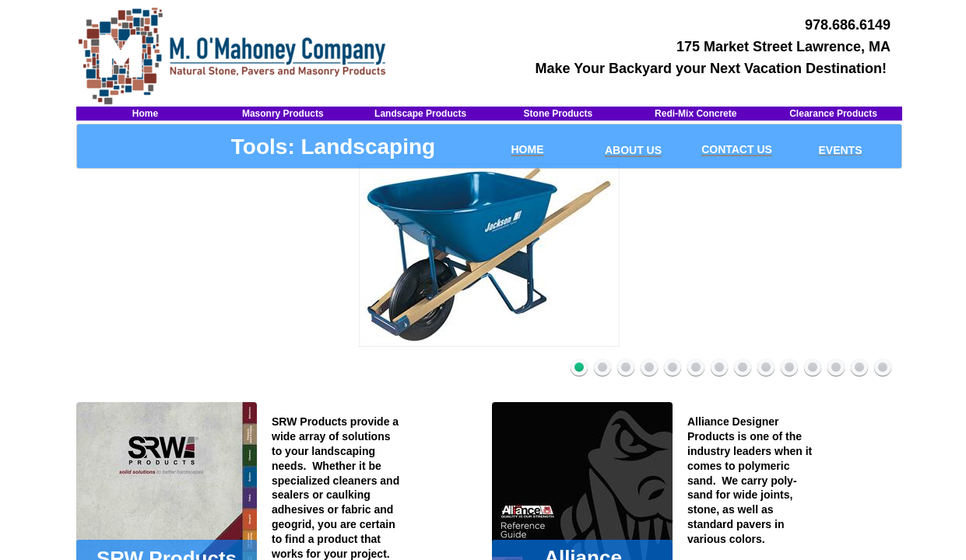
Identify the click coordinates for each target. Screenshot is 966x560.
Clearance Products (833, 114)
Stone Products (559, 114)
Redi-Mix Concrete (696, 114)
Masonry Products (283, 114)
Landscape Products (420, 114)
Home (145, 114)
